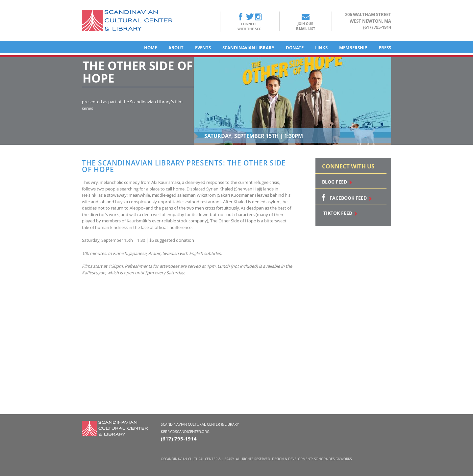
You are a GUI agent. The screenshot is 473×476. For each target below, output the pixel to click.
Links (321, 48)
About (176, 48)
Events (203, 48)
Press (385, 48)
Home (150, 48)
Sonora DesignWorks (333, 459)
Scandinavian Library (248, 48)
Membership (353, 48)
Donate (295, 48)
